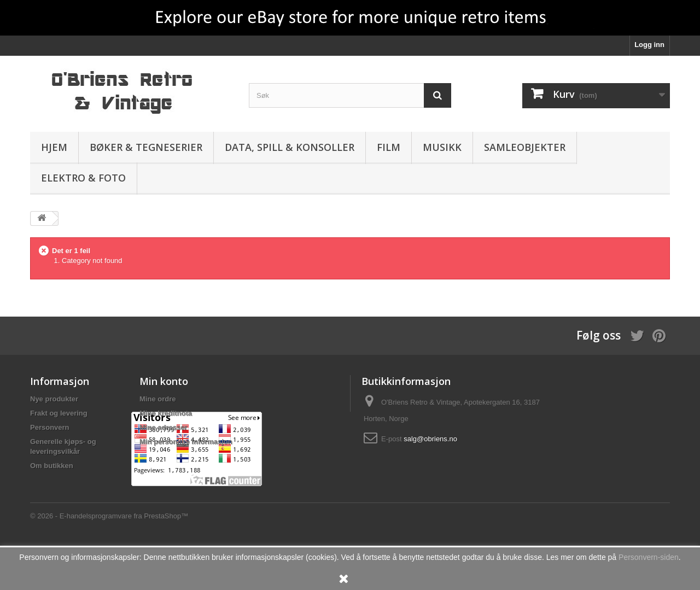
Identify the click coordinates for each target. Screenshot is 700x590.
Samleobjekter (525, 147)
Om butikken (52, 466)
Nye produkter (54, 399)
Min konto (164, 381)
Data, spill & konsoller (290, 147)
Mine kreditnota (166, 413)
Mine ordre (157, 399)
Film (389, 147)
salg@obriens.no (430, 439)
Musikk (442, 147)
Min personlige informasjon (186, 442)
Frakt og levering (59, 413)
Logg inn (649, 45)
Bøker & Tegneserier (146, 147)
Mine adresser (163, 427)
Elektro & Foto (83, 178)
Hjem (54, 147)
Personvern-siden (649, 557)
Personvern (50, 427)
